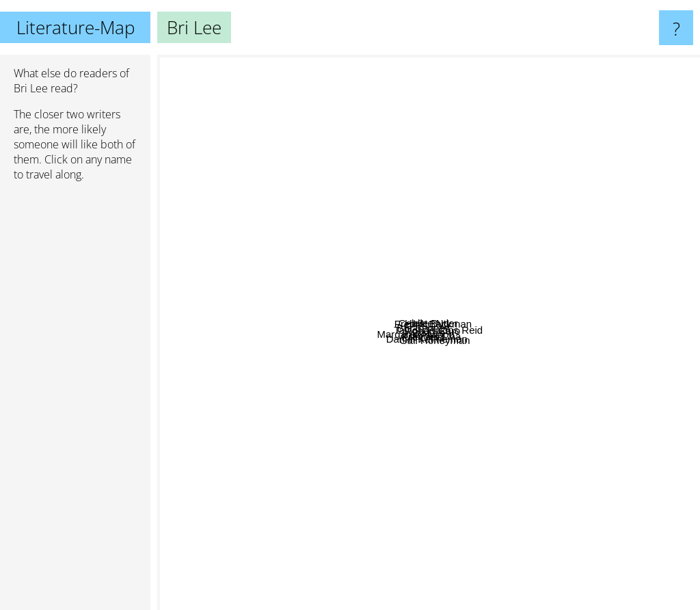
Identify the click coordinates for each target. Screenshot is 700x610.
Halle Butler (487, 218)
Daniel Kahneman (385, 487)
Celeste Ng (338, 145)
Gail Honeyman (523, 452)
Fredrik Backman (516, 187)
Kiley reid (376, 428)
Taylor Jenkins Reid (615, 299)
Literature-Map (76, 27)
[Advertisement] (75, 401)
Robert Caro (511, 301)
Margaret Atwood (201, 392)
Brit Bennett (362, 270)
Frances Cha (439, 403)
